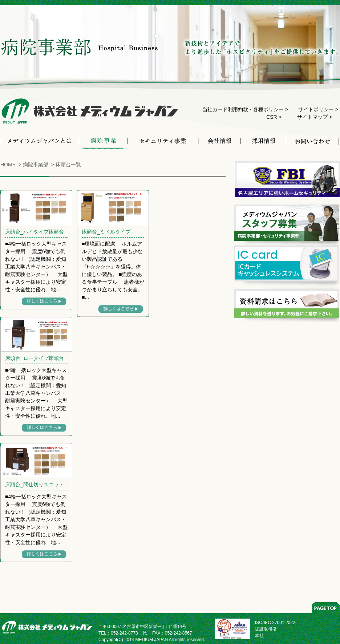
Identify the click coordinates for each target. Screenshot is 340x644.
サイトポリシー (316, 109)
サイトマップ (312, 117)
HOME (8, 165)
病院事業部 (36, 165)
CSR (272, 117)
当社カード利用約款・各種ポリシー (243, 109)
